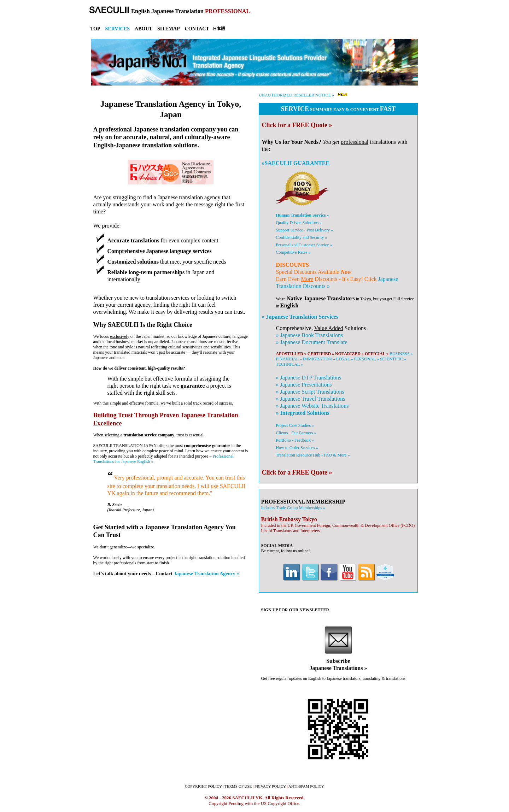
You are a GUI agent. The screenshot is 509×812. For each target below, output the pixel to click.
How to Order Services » (297, 448)
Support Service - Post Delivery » (304, 230)
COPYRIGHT (203, 786)
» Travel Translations (310, 399)
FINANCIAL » (289, 359)
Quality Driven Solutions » (299, 223)
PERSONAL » (367, 359)
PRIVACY (270, 786)
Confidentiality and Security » (301, 237)
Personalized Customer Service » (304, 245)
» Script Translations (310, 392)
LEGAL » (345, 359)
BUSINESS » (401, 354)
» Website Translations (312, 406)
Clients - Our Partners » (296, 433)
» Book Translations (309, 335)
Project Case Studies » (295, 425)
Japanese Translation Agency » (207, 573)
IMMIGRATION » (319, 359)
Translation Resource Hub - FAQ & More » (313, 455)
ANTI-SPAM (306, 786)
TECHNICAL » (289, 364)
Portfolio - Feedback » (295, 440)
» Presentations (304, 385)
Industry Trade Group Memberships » (293, 508)
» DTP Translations (308, 378)
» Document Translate (311, 342)
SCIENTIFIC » (393, 359)
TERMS (238, 786)
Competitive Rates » (293, 252)
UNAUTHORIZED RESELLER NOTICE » (296, 95)
